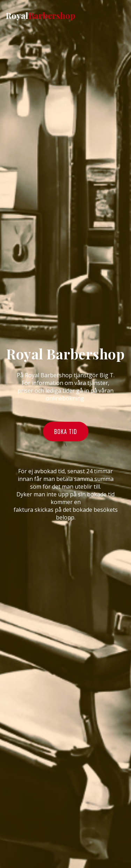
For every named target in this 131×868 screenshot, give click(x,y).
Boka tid (66, 432)
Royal (41, 15)
